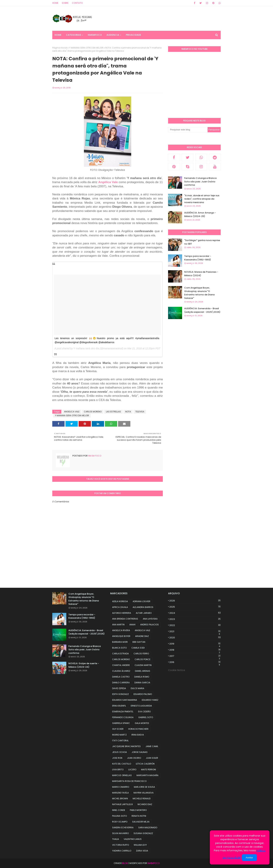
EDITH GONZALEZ (120, 694)
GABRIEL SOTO (146, 717)
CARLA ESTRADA (120, 654)
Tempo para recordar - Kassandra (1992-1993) (198, 258)
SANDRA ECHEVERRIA (123, 827)
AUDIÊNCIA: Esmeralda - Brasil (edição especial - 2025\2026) (202, 310)
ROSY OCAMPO (120, 822)
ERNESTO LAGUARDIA (141, 706)
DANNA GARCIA (142, 683)
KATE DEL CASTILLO (122, 764)
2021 (195, 631)
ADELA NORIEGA (120, 601)
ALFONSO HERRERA (122, 613)
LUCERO (132, 770)
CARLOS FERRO (141, 654)
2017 (195, 656)
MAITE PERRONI (149, 770)
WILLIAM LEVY (140, 845)
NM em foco (94, 456)
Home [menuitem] (58, 35)
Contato (77, 3)
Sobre (65, 3)
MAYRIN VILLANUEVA (144, 793)
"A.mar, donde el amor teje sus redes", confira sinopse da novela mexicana (202, 199)
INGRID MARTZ (119, 735)
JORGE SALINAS (140, 752)
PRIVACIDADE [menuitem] (133, 35)
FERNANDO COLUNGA (123, 717)
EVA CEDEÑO (144, 712)
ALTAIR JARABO (144, 613)
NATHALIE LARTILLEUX (122, 804)
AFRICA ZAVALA (120, 607)
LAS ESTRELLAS (113, 412)
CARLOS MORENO (93, 412)
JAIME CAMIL (152, 746)
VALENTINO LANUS (133, 839)
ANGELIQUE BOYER (121, 636)
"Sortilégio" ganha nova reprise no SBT (202, 242)
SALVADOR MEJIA (141, 822)
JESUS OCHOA (119, 752)
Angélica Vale (108, 182)
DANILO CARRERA (121, 683)
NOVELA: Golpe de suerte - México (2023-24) (84, 665)
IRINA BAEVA (138, 735)
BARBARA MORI (120, 642)
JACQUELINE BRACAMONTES (126, 746)
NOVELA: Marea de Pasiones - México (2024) (201, 274)
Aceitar (249, 858)
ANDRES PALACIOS (149, 625)
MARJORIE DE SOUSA (144, 787)
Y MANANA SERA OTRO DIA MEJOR (86, 48)
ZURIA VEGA (142, 851)
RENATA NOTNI (139, 816)
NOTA (128, 412)
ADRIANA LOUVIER (142, 601)
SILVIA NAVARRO (120, 833)
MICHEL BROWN (120, 799)
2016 (195, 662)
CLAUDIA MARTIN (143, 665)
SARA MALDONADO (148, 827)
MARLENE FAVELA (120, 793)
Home (55, 3)
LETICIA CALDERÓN (145, 764)
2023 (195, 619)
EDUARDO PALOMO (143, 694)
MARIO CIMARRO (121, 787)
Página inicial (60, 48)
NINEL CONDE (119, 810)
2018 (195, 650)
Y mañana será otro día (86, 348)
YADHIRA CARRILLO (122, 851)
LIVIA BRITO (118, 770)
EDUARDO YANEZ (150, 700)
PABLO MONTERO (138, 810)
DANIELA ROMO (142, 677)
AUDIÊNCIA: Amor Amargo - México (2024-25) (200, 214)
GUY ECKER (118, 729)
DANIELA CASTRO (121, 677)
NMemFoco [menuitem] (95, 35)
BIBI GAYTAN (139, 642)
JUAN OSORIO (134, 758)
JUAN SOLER (152, 758)
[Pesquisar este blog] (188, 130)
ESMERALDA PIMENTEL (123, 712)
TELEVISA (140, 412)
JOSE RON (117, 758)
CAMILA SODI (138, 648)
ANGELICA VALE (72, 412)
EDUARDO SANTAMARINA (125, 700)
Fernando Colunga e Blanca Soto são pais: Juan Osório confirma (200, 182)
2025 (195, 607)
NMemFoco (154, 863)
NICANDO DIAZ (145, 804)
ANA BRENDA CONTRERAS (125, 619)
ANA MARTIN (118, 625)
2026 (195, 601)
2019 (195, 644)
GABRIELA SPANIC (121, 723)
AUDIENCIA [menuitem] (113, 35)
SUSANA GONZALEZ (143, 833)
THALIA (116, 839)
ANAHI (132, 625)
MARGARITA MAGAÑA (147, 775)
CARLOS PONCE (142, 659)
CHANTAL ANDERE (121, 665)
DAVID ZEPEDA (119, 688)
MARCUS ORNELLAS (122, 775)
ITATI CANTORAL (120, 741)
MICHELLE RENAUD (142, 799)
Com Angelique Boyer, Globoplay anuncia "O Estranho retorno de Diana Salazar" (199, 293)
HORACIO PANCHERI (138, 729)
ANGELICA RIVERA (121, 630)
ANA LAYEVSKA (150, 619)
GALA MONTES (142, 723)
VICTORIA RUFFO (121, 845)
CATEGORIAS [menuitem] (74, 35)
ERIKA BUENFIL (119, 706)
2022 (195, 625)
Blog (125, 863)
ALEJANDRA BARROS (143, 607)
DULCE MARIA (137, 688)
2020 (195, 638)
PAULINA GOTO (119, 816)
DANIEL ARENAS (143, 671)
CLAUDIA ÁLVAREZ (121, 671)
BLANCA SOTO (119, 648)
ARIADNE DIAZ (142, 636)
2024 (195, 613)
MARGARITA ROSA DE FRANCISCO (129, 781)
